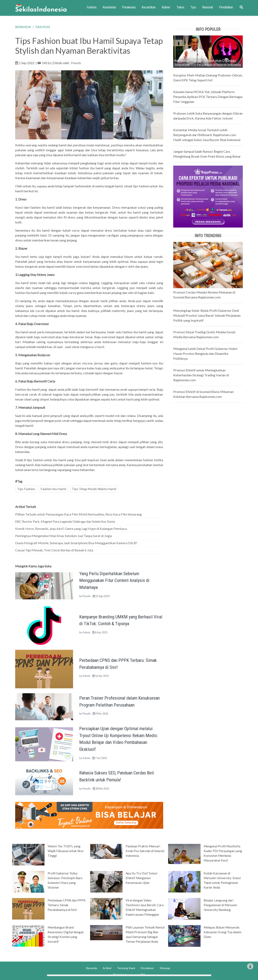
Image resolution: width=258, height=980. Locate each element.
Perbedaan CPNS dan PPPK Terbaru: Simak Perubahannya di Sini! (67, 905)
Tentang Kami (126, 968)
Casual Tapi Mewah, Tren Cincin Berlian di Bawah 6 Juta (54, 550)
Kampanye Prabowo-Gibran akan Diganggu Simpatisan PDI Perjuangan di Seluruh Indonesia (208, 62)
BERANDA (23, 27)
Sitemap (165, 968)
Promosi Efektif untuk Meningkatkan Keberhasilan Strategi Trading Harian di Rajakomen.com (201, 375)
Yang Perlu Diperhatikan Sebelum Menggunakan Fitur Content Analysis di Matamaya (114, 580)
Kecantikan (149, 7)
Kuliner (166, 7)
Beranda (92, 968)
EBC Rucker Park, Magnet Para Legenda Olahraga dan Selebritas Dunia (65, 521)
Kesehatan (109, 7)
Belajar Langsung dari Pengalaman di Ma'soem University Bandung (220, 905)
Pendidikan (226, 7)
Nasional (208, 7)
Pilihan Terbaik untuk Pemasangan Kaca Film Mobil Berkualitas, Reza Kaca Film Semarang (78, 514)
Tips (193, 7)
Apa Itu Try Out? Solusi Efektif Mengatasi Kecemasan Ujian (141, 878)
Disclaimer (147, 968)
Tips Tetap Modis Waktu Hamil (94, 489)
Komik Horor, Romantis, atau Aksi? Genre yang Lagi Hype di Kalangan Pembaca (71, 529)
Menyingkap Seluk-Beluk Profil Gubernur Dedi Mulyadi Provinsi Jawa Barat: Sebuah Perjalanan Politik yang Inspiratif (207, 315)
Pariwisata (129, 7)
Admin (86, 632)
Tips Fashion (26, 489)
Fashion (92, 7)
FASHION (43, 27)
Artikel (107, 968)
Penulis (76, 63)
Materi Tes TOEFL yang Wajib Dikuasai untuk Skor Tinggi (66, 851)
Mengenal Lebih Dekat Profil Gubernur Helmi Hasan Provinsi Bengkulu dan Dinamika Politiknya (205, 353)
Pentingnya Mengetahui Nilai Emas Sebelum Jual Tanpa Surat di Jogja (64, 536)
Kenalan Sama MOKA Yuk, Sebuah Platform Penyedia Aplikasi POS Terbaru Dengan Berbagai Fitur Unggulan (208, 97)
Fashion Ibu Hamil (53, 489)
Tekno (180, 7)
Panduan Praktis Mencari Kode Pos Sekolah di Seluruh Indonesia (145, 851)
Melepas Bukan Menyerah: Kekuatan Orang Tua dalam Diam (222, 932)
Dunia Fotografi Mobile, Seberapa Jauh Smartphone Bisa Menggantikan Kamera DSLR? (76, 543)
